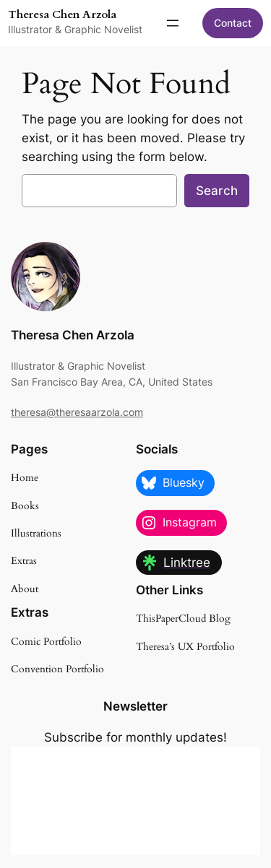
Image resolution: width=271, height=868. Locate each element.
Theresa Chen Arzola (62, 15)
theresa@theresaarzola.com (77, 412)
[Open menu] (173, 23)
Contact (233, 23)
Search (217, 191)
